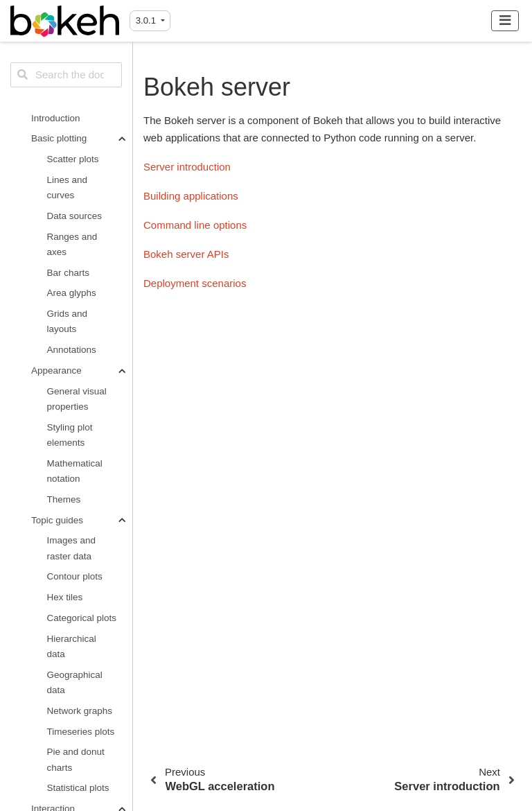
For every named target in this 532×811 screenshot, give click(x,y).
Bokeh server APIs (75, 612)
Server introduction (71, 504)
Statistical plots (78, 94)
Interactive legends (69, 184)
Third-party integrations (71, 705)
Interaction (53, 115)
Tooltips (63, 321)
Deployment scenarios (72, 648)
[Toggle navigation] (505, 20)
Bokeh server (61, 476)
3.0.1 (147, 20)
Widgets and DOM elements (78, 220)
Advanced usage (66, 677)
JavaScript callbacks (69, 256)
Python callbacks (66, 292)
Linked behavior (80, 156)
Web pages (71, 383)
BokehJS (66, 769)
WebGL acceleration (72, 447)
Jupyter (62, 362)
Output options (62, 341)
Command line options (77, 576)
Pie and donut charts (76, 66)
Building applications (72, 540)
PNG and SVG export (78, 411)
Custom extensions (70, 741)
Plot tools (66, 136)
